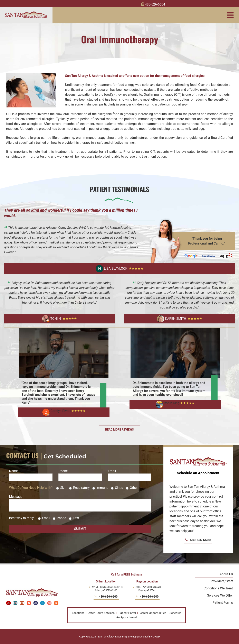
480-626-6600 (198, 540)
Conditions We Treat (218, 588)
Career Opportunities (153, 613)
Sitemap (132, 637)
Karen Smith (171, 319)
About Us (226, 574)
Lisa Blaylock (112, 269)
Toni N (51, 319)
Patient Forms (223, 603)
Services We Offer (220, 595)
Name (31, 474)
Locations (78, 613)
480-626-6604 (153, 4)
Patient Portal (127, 613)
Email (130, 474)
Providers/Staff (222, 581)
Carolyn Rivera (57, 411)
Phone (80, 474)
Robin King (168, 403)
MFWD (156, 637)
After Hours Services (102, 613)
